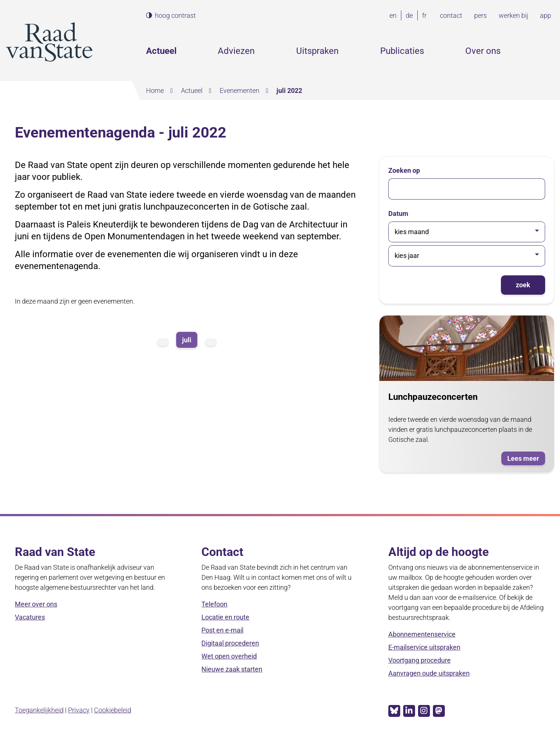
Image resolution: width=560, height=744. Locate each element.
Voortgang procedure (420, 660)
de (411, 15)
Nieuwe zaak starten (232, 669)
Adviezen (236, 51)
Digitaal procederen (230, 643)
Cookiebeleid (113, 710)
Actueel (161, 51)
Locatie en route (225, 617)
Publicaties (402, 51)
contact (451, 15)
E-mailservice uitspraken (424, 647)
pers (480, 15)
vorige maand (163, 342)
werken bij (513, 15)
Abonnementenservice (422, 634)
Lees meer (526, 459)
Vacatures (30, 617)
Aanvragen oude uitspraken (429, 673)
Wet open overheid (229, 656)
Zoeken (548, 51)
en (394, 15)
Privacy (79, 710)
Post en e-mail (222, 630)
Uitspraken (317, 51)
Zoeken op (404, 170)
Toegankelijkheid (39, 710)
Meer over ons (36, 604)
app (546, 15)
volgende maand (211, 342)
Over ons (483, 51)
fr (426, 15)
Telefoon (214, 604)
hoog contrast (175, 16)
